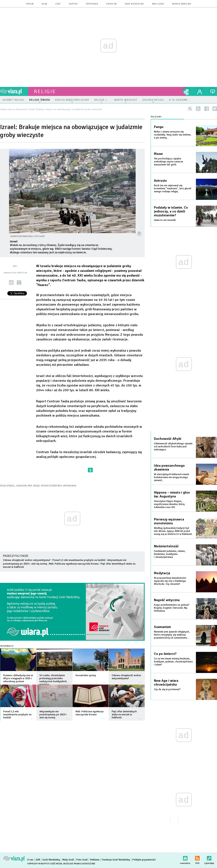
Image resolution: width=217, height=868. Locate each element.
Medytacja (162, 573)
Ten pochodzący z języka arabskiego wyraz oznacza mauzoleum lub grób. (168, 162)
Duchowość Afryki (168, 439)
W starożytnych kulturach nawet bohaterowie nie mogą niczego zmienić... (171, 477)
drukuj (19, 282)
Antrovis (160, 181)
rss (198, 109)
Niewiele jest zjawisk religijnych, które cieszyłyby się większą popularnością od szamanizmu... (172, 635)
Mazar (158, 154)
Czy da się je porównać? (167, 689)
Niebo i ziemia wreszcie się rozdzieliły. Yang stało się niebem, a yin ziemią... (173, 135)
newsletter (185, 857)
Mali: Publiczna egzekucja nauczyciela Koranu (74, 564)
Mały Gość (158, 4)
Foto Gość (82, 860)
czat (58, 4)
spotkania (92, 4)
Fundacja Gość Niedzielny (116, 860)
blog (45, 4)
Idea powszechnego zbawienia (169, 468)
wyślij (11, 282)
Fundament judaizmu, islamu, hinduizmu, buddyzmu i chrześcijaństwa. (170, 554)
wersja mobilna (182, 4)
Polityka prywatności (144, 860)
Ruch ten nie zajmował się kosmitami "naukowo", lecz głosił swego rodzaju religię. (173, 189)
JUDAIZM (21, 486)
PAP (30, 486)
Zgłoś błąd (209, 857)
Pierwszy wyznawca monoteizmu (169, 521)
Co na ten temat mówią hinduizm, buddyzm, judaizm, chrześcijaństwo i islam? (173, 662)
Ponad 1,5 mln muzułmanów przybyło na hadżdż (79, 560)
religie (45, 91)
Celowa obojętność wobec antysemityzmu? (27, 560)
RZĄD (36, 486)
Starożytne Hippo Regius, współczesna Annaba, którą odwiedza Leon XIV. (169, 504)
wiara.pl (14, 91)
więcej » (32, 681)
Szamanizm (162, 627)
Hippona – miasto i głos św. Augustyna (172, 494)
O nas (30, 860)
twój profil (200, 91)
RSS (197, 857)
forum (30, 4)
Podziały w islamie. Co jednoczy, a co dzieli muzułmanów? (171, 211)
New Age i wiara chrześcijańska (166, 683)
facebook (207, 109)
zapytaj (73, 4)
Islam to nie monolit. (165, 220)
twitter (215, 109)
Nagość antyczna (167, 600)
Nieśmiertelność (166, 546)
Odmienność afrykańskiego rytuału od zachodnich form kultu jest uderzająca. (173, 447)
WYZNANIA (70, 486)
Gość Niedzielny (134, 4)
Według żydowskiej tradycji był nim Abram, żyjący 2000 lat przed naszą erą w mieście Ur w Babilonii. (173, 531)
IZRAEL (11, 486)
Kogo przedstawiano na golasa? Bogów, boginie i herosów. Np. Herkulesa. (172, 608)
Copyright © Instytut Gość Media (45, 864)
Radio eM (112, 4)
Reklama (95, 860)
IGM (38, 860)
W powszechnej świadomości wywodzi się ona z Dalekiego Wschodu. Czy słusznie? (170, 581)
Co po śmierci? (165, 654)
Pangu (159, 127)
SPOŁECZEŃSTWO (51, 486)
